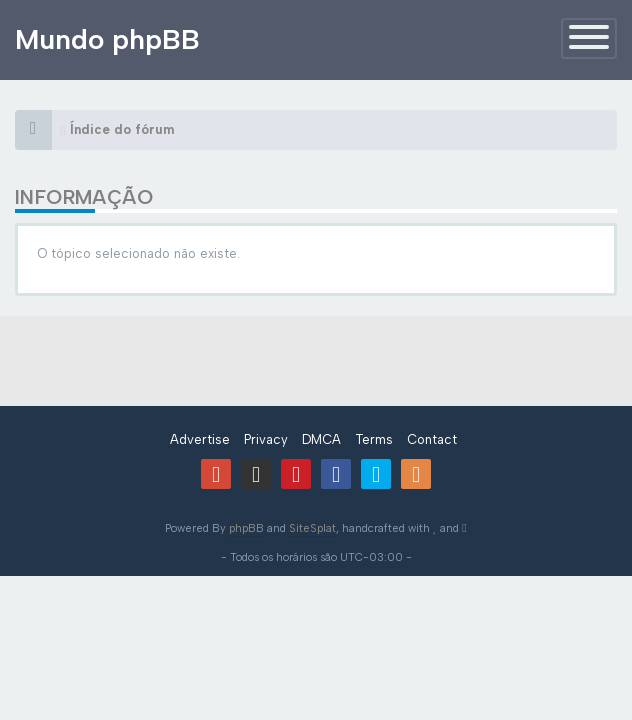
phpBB (246, 528)
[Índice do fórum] (33, 130)
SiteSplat (312, 528)
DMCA (321, 439)
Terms (374, 439)
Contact (432, 439)
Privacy (266, 439)
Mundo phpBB (107, 39)
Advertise (200, 439)
